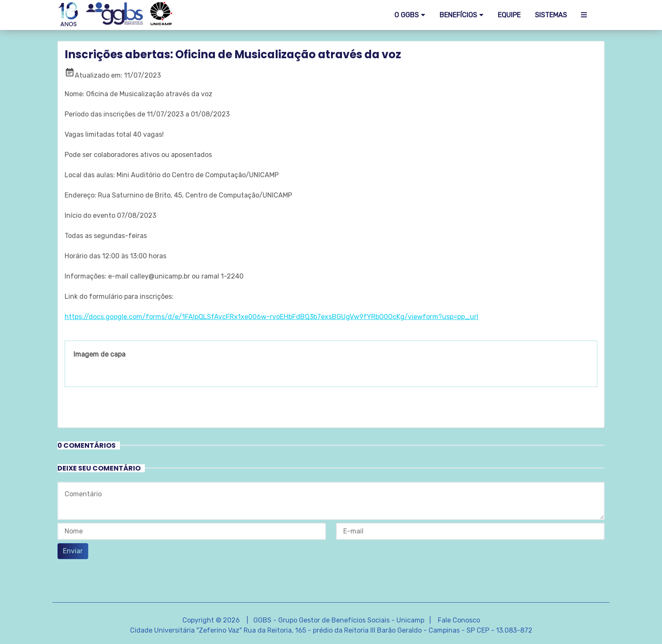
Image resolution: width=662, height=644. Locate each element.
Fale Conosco (459, 620)
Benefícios (458, 15)
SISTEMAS (551, 15)
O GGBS (407, 15)
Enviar (73, 551)
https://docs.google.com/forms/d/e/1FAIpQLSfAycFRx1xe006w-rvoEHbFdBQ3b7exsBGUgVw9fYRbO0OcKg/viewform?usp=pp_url (271, 317)
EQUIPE (509, 15)
